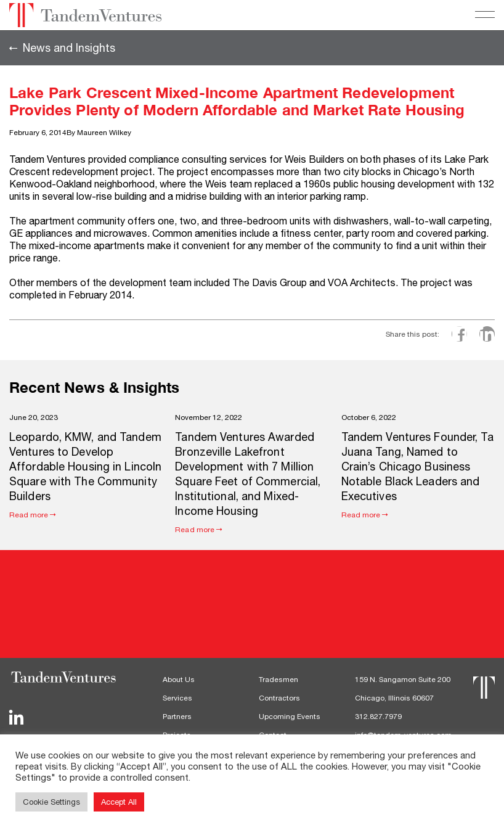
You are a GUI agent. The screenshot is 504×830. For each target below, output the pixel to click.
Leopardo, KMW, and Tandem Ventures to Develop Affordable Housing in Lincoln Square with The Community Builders (85, 466)
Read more (29, 515)
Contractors (279, 698)
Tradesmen (278, 680)
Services (177, 698)
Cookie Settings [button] (51, 802)
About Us (179, 680)
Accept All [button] (119, 802)
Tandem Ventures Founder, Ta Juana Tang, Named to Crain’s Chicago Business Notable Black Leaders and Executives (417, 466)
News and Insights (69, 48)
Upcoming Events (290, 717)
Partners (177, 717)
